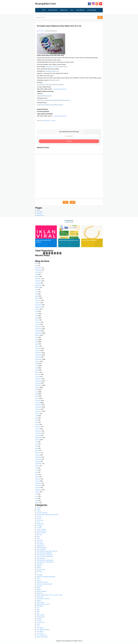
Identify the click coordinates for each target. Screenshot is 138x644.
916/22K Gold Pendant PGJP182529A (48, 515)
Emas (38, 539)
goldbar (39, 566)
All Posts (39, 214)
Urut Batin (40, 632)
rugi (38, 608)
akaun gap (40, 521)
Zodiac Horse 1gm (42, 637)
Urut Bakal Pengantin (43, 630)
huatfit (39, 568)
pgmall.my (40, 594)
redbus (39, 601)
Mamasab (39, 575)
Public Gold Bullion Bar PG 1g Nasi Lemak (49, 595)
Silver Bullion (41, 615)
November (38, 270)
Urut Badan (40, 628)
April (37, 275)
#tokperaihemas (54, 81)
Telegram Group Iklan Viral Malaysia (43, 242)
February (38, 301)
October (38, 273)
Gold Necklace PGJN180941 (45, 561)
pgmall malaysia (42, 592)
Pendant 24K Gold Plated (44, 584)
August (37, 288)
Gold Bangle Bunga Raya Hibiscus (47, 552)
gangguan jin (41, 546)
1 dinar (39, 508)
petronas (39, 586)
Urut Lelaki (40, 634)
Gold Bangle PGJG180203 (44, 553)
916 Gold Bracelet (42, 513)
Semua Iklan (40, 216)
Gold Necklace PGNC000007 (45, 562)
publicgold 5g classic (43, 599)
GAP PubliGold (41, 550)
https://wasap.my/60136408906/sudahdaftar (50, 85)
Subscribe (69, 142)
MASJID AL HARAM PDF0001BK (46, 577)
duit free (39, 535)
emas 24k (40, 541)
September (39, 286)
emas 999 (40, 542)
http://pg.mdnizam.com (52, 72)
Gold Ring (40, 564)
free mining (40, 544)
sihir (38, 614)
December (38, 268)
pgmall (39, 590)
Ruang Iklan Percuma (43, 605)
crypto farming (41, 530)
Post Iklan (40, 212)
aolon (38, 522)
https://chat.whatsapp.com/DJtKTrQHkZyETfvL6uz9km (53, 101)
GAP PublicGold (41, 548)
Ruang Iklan (40, 603)
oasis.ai (39, 581)
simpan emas (41, 617)
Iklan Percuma (41, 570)
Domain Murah (41, 533)
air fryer (39, 517)
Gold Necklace (41, 559)
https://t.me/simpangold (44, 96)
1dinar (38, 510)
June (37, 264)
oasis (38, 579)
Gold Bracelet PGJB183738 (89, 241)
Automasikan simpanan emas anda (69, 241)
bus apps (39, 526)
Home (44, 10)
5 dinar (39, 511)
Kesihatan (40, 572)
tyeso (38, 625)
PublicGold (40, 597)
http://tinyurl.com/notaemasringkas (57, 67)
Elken (38, 537)
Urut (38, 626)
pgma (38, 588)
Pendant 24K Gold (42, 583)
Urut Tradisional (41, 635)
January (38, 303)
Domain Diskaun (42, 532)
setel (38, 612)
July (36, 290)
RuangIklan (40, 606)
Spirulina (39, 619)
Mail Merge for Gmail (49, 121)
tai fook (39, 621)
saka (38, 610)
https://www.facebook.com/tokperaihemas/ (50, 105)
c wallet (39, 528)
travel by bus (41, 623)
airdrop (39, 519)
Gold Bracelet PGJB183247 (45, 555)
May (36, 266)
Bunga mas (40, 524)
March (37, 277)
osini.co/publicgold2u (60, 89)
